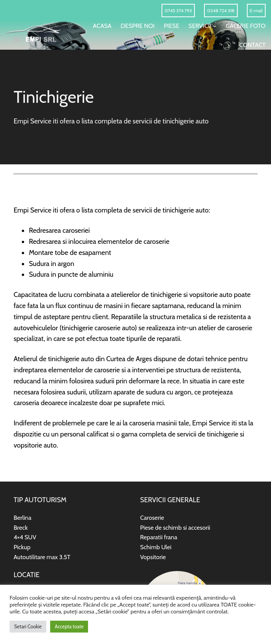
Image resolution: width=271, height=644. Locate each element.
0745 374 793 (178, 11)
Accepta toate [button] (69, 626)
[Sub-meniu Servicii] (215, 26)
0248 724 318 (221, 11)
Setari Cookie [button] (28, 626)
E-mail (256, 11)
